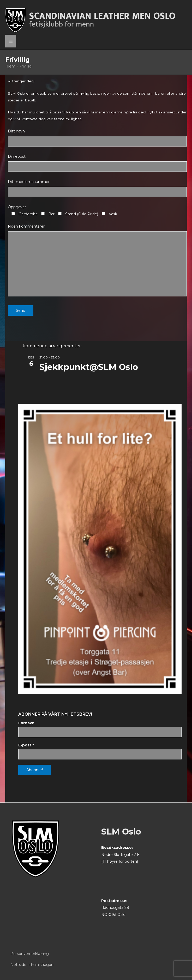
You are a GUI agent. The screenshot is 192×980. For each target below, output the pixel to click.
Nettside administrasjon (32, 965)
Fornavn (26, 723)
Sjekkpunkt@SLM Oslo (89, 367)
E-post (26, 745)
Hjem (10, 66)
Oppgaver (17, 207)
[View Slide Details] (100, 549)
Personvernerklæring (30, 954)
